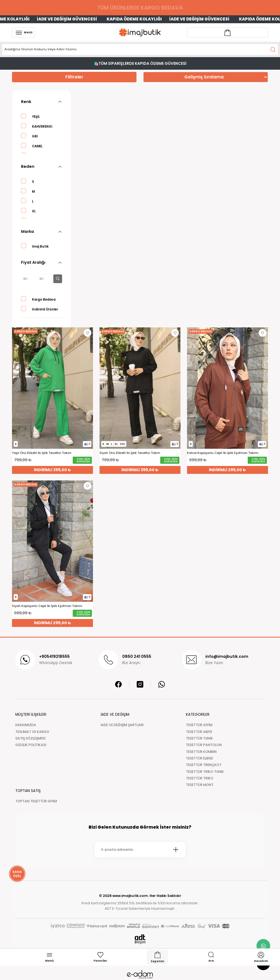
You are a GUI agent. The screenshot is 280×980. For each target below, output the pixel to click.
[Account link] (227, 33)
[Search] (140, 49)
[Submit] (176, 850)
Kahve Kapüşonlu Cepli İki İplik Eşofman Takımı (223, 453)
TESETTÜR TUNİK (199, 738)
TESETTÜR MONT (200, 785)
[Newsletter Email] (140, 850)
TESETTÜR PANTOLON (204, 745)
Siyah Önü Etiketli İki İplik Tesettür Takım (130, 453)
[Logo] (140, 32)
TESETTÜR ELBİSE (199, 758)
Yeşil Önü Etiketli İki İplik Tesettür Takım (42, 453)
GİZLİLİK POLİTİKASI (31, 745)
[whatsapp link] (263, 946)
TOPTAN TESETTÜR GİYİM (36, 801)
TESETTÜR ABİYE (199, 732)
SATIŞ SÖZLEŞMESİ (30, 738)
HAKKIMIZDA (26, 725)
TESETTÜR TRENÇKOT (204, 765)
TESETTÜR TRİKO (200, 778)
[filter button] (58, 279)
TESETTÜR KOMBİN (201, 752)
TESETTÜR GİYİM (199, 725)
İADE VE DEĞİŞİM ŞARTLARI (122, 725)
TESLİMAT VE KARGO (32, 732)
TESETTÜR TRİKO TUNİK (205, 772)
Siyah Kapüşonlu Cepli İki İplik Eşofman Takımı (47, 606)
